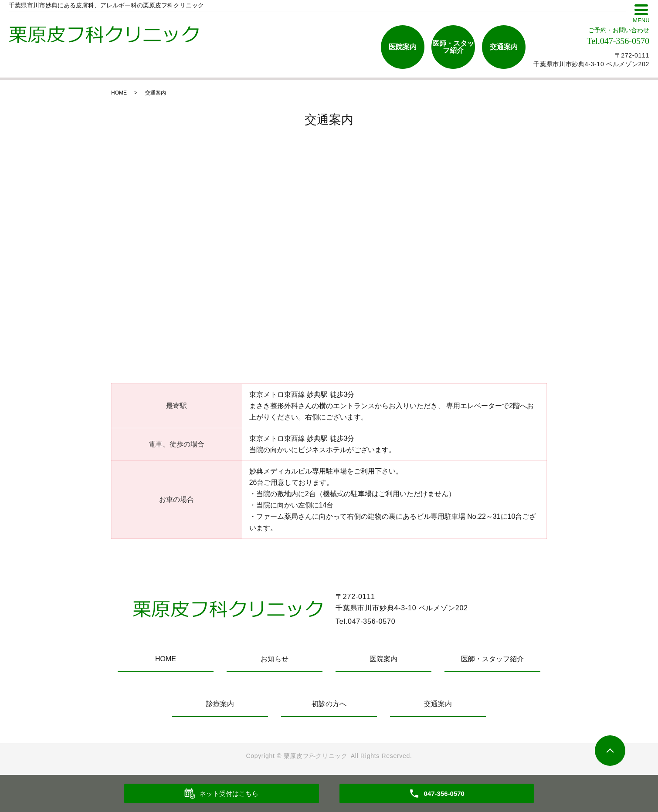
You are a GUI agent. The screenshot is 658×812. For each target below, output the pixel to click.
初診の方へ (329, 704)
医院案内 (403, 47)
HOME (119, 93)
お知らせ (275, 659)
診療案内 (220, 704)
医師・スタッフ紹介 (453, 47)
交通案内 (504, 47)
